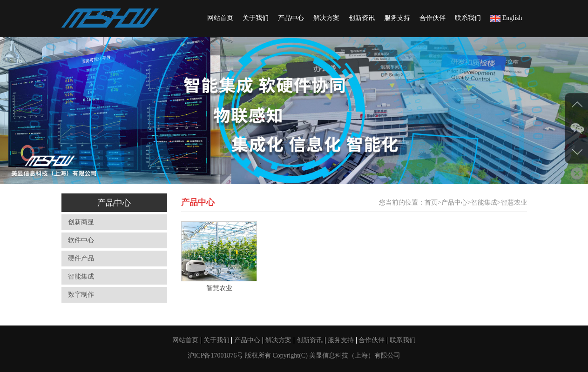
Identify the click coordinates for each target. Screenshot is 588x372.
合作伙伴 (433, 18)
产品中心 (291, 18)
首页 (431, 203)
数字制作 (81, 295)
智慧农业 (514, 203)
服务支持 (397, 18)
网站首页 (220, 18)
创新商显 (81, 222)
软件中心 (81, 240)
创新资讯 (362, 18)
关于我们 (256, 18)
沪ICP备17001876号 (216, 355)
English (506, 18)
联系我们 (468, 18)
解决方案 (326, 18)
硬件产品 (81, 258)
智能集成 (81, 276)
